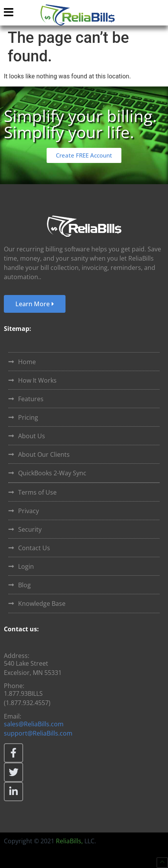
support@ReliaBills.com (38, 733)
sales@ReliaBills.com (34, 724)
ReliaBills (69, 841)
